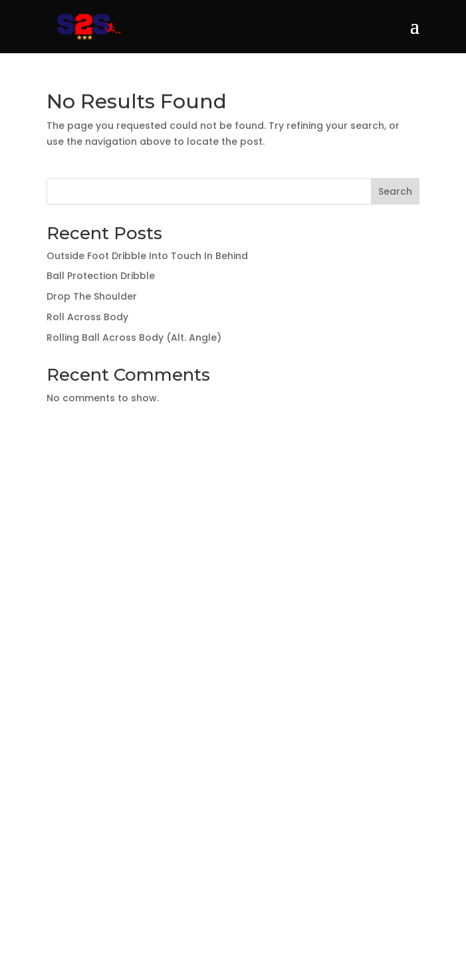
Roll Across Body (87, 317)
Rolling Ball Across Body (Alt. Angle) (134, 338)
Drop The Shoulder (92, 296)
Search (395, 191)
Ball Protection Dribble (101, 276)
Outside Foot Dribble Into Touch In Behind (147, 256)
